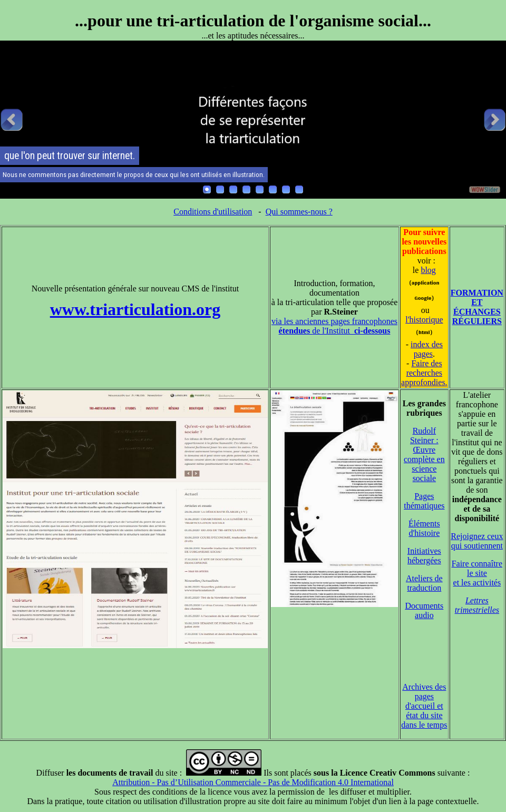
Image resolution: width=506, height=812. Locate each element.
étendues (296, 331)
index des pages (427, 349)
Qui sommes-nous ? (299, 212)
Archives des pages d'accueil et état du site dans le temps (424, 706)
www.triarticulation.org (135, 309)
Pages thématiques (424, 501)
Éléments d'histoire (424, 528)
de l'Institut (351, 331)
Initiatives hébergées (424, 556)
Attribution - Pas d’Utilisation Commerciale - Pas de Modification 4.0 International (253, 782)
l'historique (424, 320)
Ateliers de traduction (424, 583)
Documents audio (424, 610)
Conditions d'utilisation (213, 212)
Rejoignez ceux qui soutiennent (477, 541)
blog (428, 270)
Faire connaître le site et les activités (477, 573)
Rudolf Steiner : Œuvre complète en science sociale (424, 454)
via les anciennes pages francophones (334, 321)
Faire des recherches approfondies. (424, 373)
